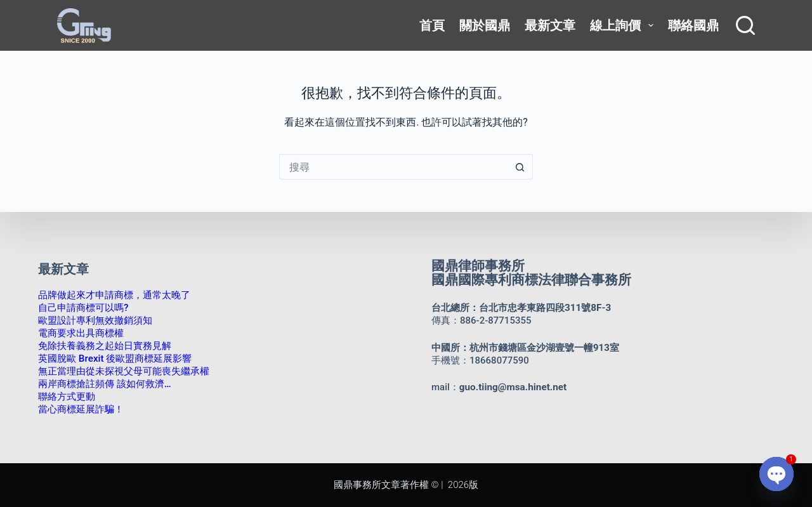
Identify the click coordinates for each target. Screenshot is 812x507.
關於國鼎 (485, 25)
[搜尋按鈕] (520, 167)
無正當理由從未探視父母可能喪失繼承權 (124, 371)
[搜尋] (745, 25)
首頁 (432, 25)
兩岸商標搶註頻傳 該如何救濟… (104, 384)
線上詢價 (624, 25)
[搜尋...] (393, 167)
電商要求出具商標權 (81, 333)
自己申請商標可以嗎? (83, 308)
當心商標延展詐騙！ (81, 409)
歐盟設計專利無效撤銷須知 (95, 320)
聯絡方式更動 (67, 397)
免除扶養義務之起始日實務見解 (105, 346)
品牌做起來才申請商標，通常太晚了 (114, 295)
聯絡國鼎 (693, 25)
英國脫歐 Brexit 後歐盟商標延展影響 (115, 359)
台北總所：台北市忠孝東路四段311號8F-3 (521, 308)
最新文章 (550, 25)
